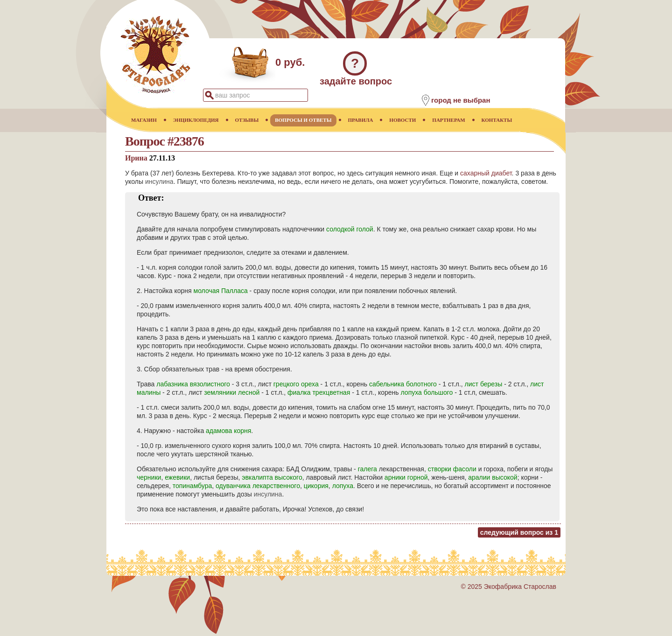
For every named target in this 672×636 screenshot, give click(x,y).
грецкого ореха (296, 384)
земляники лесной (232, 392)
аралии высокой (493, 477)
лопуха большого (427, 392)
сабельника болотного (403, 384)
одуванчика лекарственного (258, 486)
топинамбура (192, 486)
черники (149, 477)
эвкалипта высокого (272, 477)
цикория (316, 486)
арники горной (406, 477)
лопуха (343, 486)
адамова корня (228, 431)
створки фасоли (452, 469)
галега (367, 469)
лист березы (484, 384)
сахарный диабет (486, 173)
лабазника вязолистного (193, 384)
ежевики (177, 477)
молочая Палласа (221, 291)
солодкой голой (350, 229)
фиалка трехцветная (319, 392)
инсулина (159, 182)
